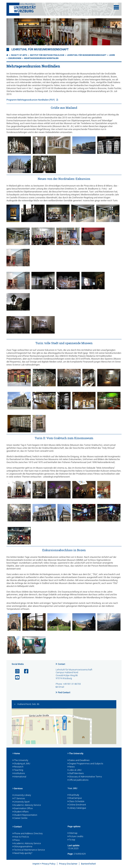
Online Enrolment (77, 805)
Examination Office (23, 809)
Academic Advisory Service (27, 805)
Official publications (78, 780)
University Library (22, 795)
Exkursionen (15, 58)
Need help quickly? (22, 853)
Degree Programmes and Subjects (85, 764)
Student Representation (25, 815)
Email (61, 687)
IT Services (19, 799)
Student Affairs (21, 812)
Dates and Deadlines (79, 760)
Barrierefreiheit (88, 864)
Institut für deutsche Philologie (47, 55)
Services (18, 789)
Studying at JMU (21, 764)
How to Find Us (21, 837)
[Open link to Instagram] (16, 671)
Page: (70, 854)
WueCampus (75, 798)
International (19, 777)
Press (16, 840)
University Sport (21, 802)
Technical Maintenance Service (29, 850)
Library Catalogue (77, 808)
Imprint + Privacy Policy (44, 864)
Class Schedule (76, 802)
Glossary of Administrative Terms (85, 777)
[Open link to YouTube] (16, 677)
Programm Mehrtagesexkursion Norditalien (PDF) (31, 100)
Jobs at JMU (75, 770)
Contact (61, 664)
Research (18, 767)
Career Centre (20, 818)
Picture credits (75, 837)
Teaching (18, 770)
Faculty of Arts (19, 55)
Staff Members (76, 774)
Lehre (112, 55)
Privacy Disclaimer (68, 864)
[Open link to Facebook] (25, 671)
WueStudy (73, 795)
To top (71, 840)
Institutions (19, 774)
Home (16, 754)
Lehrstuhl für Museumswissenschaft (40, 49)
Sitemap (72, 833)
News (71, 767)
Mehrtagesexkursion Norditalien (41, 58)
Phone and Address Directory (28, 834)
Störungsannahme (22, 847)
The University (20, 760)
